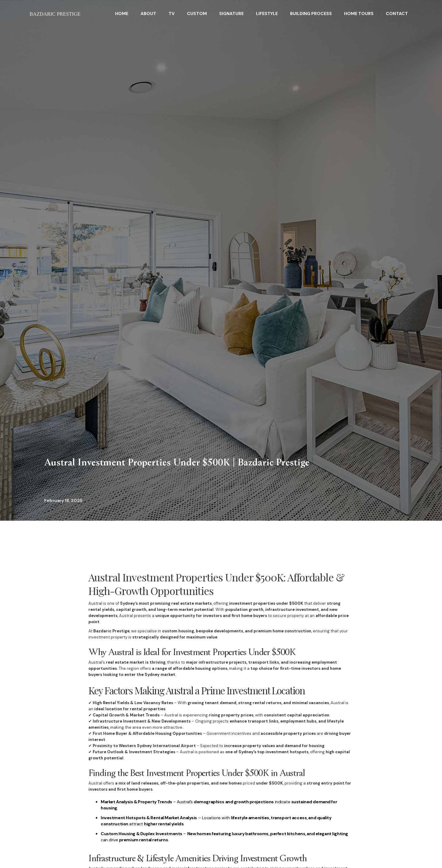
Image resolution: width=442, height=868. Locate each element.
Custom (197, 14)
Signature (231, 14)
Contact (397, 14)
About (148, 14)
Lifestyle (267, 14)
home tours (359, 14)
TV (172, 14)
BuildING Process (311, 14)
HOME (122, 14)
